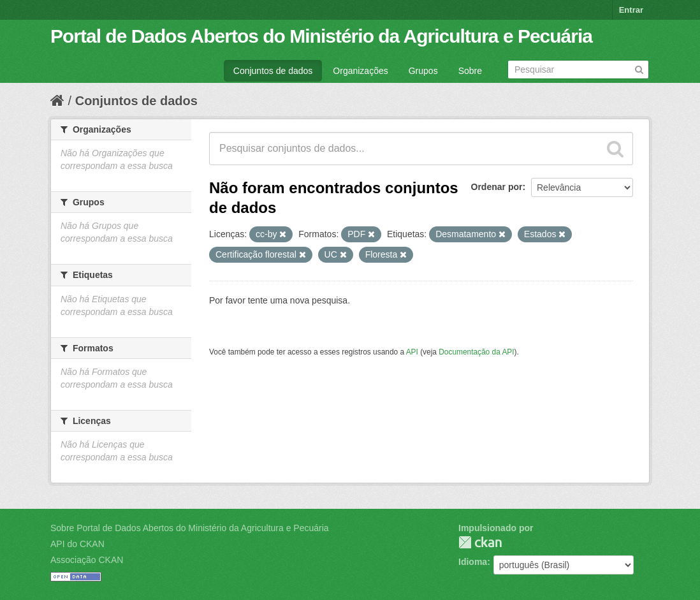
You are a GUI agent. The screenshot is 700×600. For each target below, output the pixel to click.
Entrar (631, 10)
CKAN (480, 542)
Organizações (360, 71)
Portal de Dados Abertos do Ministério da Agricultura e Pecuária (321, 36)
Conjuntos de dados (273, 71)
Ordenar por (497, 187)
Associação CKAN (87, 560)
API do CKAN (77, 544)
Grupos (423, 71)
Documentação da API (476, 352)
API (412, 352)
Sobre (470, 71)
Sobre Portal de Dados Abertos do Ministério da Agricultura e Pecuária (190, 528)
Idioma (473, 562)
